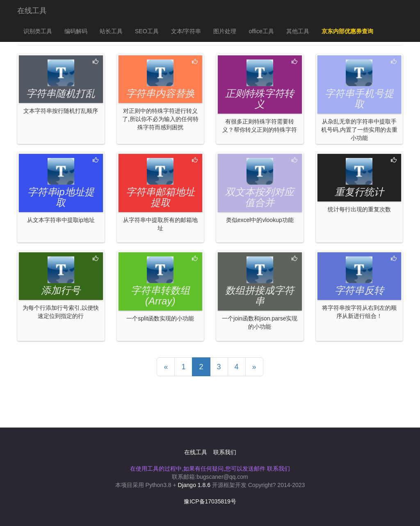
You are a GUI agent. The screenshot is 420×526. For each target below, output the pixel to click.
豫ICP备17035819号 (210, 501)
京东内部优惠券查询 (347, 31)
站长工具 (111, 31)
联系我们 (225, 452)
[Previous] (166, 367)
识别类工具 (38, 31)
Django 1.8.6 (194, 485)
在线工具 (32, 11)
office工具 (261, 31)
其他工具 (298, 31)
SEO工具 (147, 31)
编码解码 (76, 31)
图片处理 (225, 31)
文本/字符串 (186, 31)
